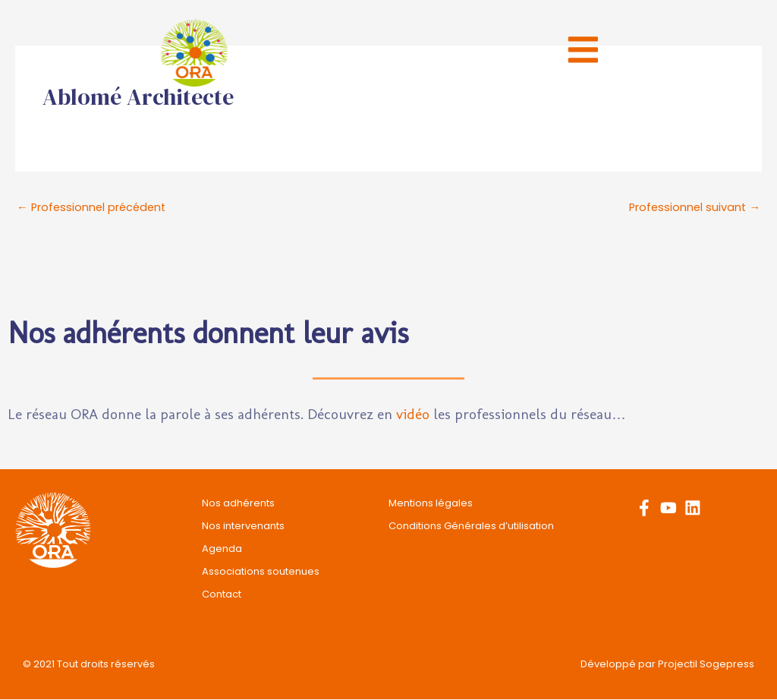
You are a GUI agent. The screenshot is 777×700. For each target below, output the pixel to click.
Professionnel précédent (94, 208)
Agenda (222, 549)
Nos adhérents (238, 504)
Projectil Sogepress (706, 665)
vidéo (413, 415)
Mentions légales (431, 504)
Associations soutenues (261, 572)
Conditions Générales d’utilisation (471, 527)
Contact (222, 595)
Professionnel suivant (693, 208)
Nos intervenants (243, 527)
